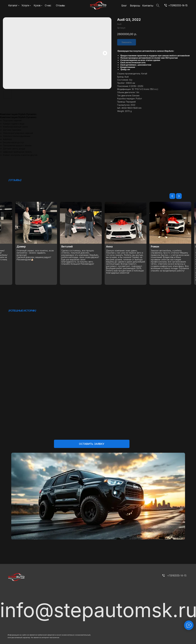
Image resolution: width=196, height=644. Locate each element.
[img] (166, 5)
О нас (48, 5)
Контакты (148, 5)
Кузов (37, 5)
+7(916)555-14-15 (178, 5)
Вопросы (135, 5)
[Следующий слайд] (179, 196)
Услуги (25, 5)
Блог (124, 5)
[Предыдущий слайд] (172, 196)
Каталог (13, 5)
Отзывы (60, 5)
